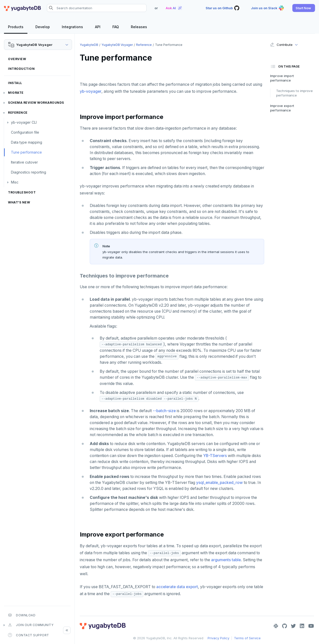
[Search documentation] (97, 8)
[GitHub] (284, 626)
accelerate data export (177, 587)
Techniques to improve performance (294, 93)
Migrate (16, 93)
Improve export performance (282, 108)
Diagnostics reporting (29, 172)
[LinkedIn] (302, 626)
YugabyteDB (89, 45)
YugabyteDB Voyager (117, 45)
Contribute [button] (281, 45)
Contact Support (29, 635)
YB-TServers (215, 456)
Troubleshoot (22, 192)
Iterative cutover (24, 162)
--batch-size (164, 411)
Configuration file (25, 132)
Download (22, 615)
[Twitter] (293, 626)
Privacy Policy (218, 638)
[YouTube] (311, 626)
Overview (17, 59)
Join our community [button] (31, 625)
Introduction (21, 69)
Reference (18, 113)
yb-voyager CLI (24, 122)
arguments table (226, 560)
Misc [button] (15, 182)
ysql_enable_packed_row (219, 483)
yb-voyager (91, 91)
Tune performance (26, 152)
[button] (304, 8)
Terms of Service (247, 638)
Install (15, 83)
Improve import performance (282, 78)
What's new (19, 202)
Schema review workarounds (36, 103)
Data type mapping (27, 142)
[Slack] (276, 626)
